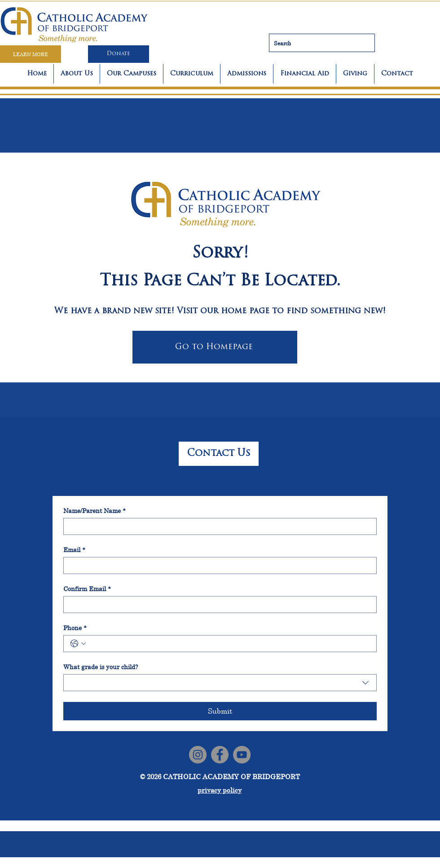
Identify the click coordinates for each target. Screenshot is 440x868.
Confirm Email (87, 589)
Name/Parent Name (95, 511)
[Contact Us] (219, 454)
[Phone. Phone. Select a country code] (78, 644)
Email (74, 550)
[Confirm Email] (217, 605)
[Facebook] (220, 755)
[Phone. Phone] (229, 644)
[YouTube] (242, 755)
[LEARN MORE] (31, 54)
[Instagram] (198, 755)
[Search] (322, 43)
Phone (75, 628)
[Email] (217, 566)
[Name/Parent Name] (217, 526)
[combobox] (220, 683)
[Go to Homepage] (215, 347)
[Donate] (119, 54)
